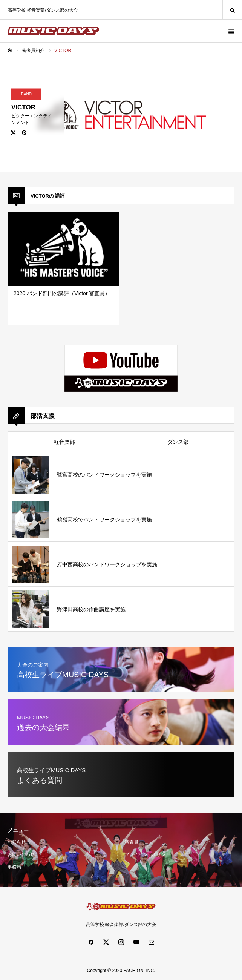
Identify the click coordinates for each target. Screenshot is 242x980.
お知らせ (17, 842)
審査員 (132, 842)
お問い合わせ (21, 854)
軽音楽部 (64, 442)
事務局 (14, 867)
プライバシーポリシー (147, 854)
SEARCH (232, 10)
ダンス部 (178, 442)
